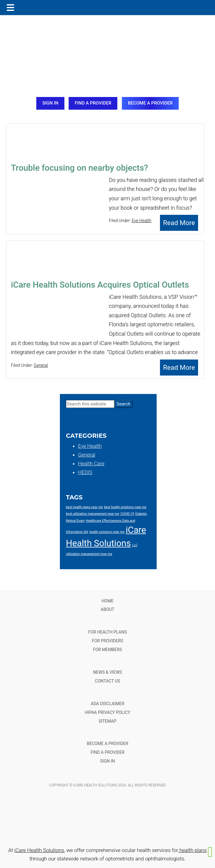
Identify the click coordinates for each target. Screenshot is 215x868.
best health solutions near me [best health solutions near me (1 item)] (125, 507)
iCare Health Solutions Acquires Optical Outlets (100, 285)
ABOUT (107, 609)
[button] (210, 852)
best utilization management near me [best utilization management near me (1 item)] (93, 514)
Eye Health (142, 221)
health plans (192, 850)
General (41, 365)
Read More (179, 223)
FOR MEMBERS (108, 650)
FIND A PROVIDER (93, 103)
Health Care (91, 463)
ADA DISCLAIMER (107, 704)
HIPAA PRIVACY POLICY (107, 712)
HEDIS (85, 472)
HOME (108, 601)
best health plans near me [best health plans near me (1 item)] (84, 507)
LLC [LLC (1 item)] (135, 545)
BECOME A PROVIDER (150, 103)
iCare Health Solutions (39, 850)
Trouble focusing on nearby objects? (80, 168)
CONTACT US (107, 681)
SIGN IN (50, 103)
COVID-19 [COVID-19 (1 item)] (127, 514)
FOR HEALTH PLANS (108, 632)
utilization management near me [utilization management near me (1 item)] (89, 554)
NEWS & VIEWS (108, 672)
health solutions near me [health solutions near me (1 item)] (107, 532)
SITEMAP (107, 721)
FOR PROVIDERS (107, 641)
